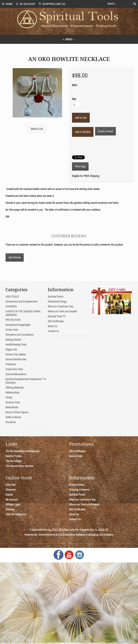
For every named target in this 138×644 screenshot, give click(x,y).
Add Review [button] (15, 257)
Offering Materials (15, 388)
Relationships (12, 392)
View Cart (11, 485)
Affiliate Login (13, 504)
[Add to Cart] (81, 118)
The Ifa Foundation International (22, 451)
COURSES (11, 306)
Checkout (11, 490)
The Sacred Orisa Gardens (20, 466)
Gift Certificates (56, 321)
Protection (11, 364)
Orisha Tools (12, 330)
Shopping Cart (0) (52, 4)
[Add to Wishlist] (83, 132)
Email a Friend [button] (105, 131)
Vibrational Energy (57, 301)
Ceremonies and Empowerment (22, 301)
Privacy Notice (77, 485)
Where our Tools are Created (62, 311)
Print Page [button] (80, 166)
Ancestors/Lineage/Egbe (18, 325)
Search (9, 495)
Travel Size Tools (14, 369)
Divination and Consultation (20, 335)
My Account (25, 4)
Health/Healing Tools (16, 345)
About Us (52, 326)
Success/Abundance (16, 374)
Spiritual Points (56, 297)
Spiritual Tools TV (57, 316)
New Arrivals (76, 456)
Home (7, 4)
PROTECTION (13, 320)
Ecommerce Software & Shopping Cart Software (88, 535)
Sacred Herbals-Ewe (16, 359)
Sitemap (10, 509)
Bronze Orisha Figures (17, 412)
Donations (11, 422)
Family (9, 397)
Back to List (37, 129)
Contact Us (53, 331)
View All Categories (16, 514)
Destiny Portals (14, 456)
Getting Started (13, 340)
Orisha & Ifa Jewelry (16, 354)
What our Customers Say (60, 306)
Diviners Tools (13, 402)
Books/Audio (12, 407)
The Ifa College (13, 461)
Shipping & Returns (79, 490)
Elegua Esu (11, 349)
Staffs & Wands (13, 417)
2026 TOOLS (12, 297)
